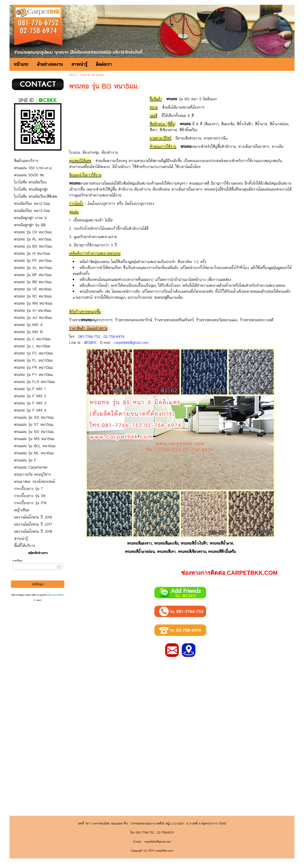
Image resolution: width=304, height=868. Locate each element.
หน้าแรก (73, 75)
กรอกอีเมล (17, 561)
